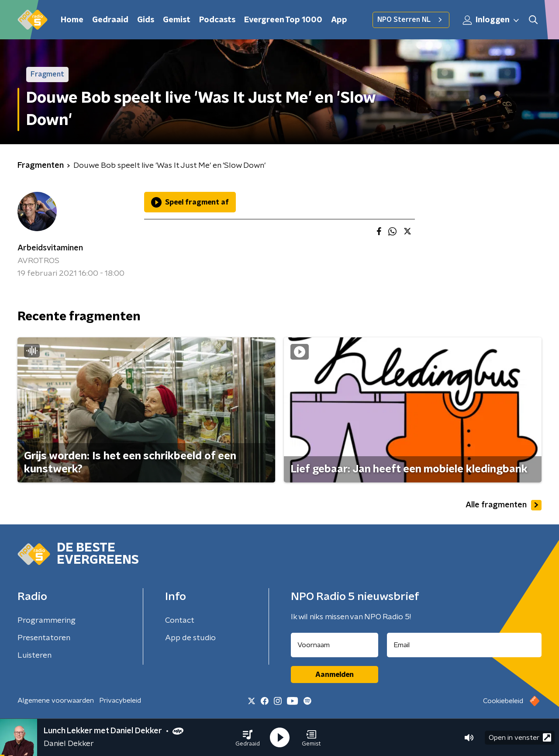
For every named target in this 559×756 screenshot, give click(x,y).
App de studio (190, 638)
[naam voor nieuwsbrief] (335, 645)
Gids (146, 20)
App (339, 20)
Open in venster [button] (520, 737)
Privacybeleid (120, 701)
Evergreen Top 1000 (283, 20)
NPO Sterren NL (411, 20)
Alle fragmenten (504, 505)
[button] (248, 738)
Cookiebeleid (503, 701)
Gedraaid (110, 20)
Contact (180, 621)
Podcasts (217, 20)
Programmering (47, 621)
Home (72, 20)
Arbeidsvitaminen (50, 248)
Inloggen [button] (491, 20)
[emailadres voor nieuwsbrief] (464, 645)
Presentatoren (44, 638)
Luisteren (35, 655)
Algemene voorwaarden (56, 701)
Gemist (177, 20)
